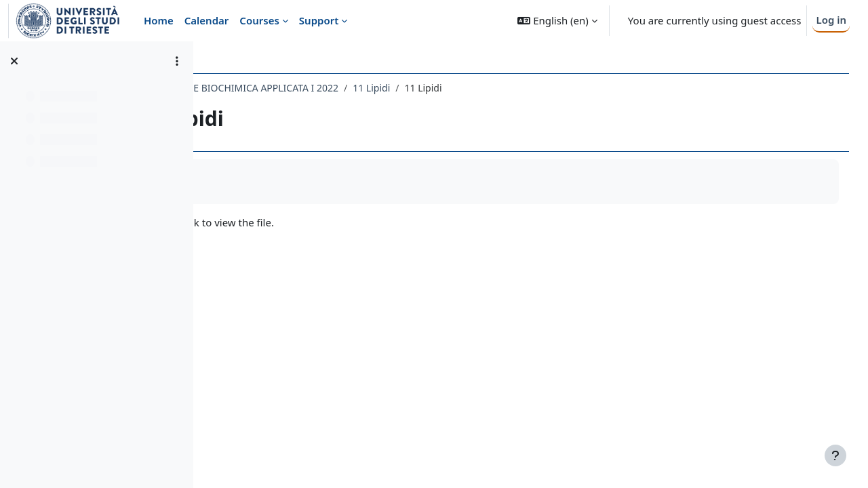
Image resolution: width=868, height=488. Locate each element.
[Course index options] (177, 61)
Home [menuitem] (159, 20)
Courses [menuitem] (259, 20)
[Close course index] (14, 61)
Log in (831, 20)
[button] (557, 21)
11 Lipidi (492, 88)
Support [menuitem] (319, 20)
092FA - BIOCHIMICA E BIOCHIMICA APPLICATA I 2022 (339, 88)
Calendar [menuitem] (207, 20)
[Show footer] (835, 455)
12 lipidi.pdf (272, 222)
